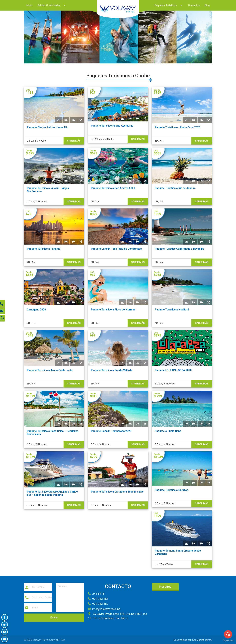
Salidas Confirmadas (52, 5)
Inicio (29, 5)
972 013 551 (98, 599)
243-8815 (96, 594)
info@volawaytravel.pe (104, 609)
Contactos (194, 5)
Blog (207, 5)
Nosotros (165, 587)
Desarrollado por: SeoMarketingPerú (193, 640)
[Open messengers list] (228, 634)
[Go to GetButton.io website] (228, 641)
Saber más (74, 141)
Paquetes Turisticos (169, 5)
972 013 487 (98, 604)
